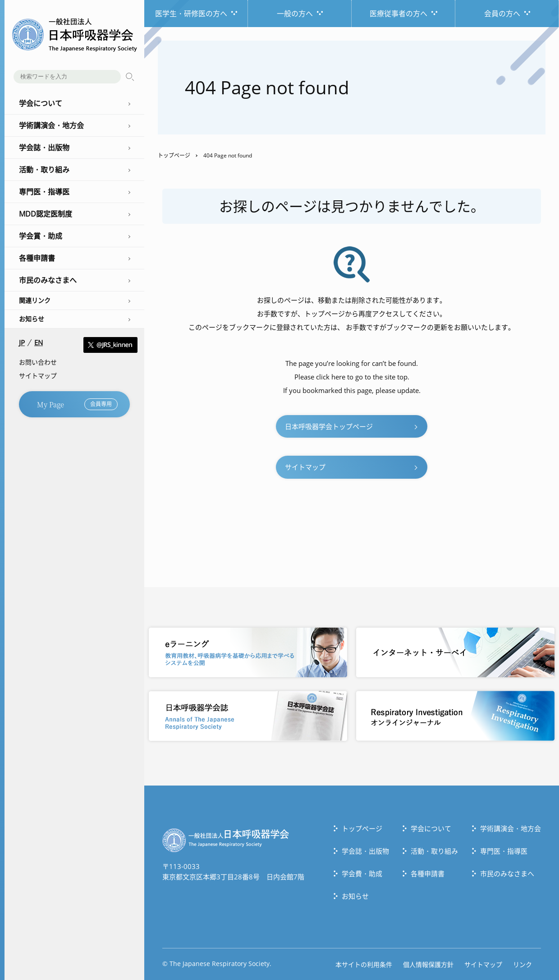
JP (22, 343)
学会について (431, 828)
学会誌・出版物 (365, 851)
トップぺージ (362, 828)
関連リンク (35, 300)
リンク (522, 964)
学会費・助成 (362, 874)
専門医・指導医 (504, 851)
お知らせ (32, 319)
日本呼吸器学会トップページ (329, 426)
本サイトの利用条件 (364, 964)
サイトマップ (38, 376)
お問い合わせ (38, 362)
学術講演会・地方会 (511, 828)
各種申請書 (428, 874)
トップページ (174, 155)
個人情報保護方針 (428, 964)
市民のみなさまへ (507, 874)
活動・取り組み (434, 851)
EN (39, 343)
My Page (77, 404)
